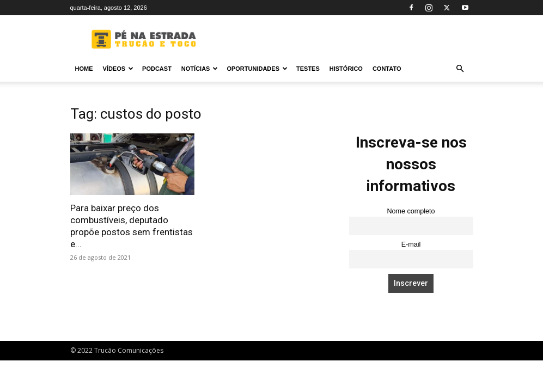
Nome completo (411, 211)
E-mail (411, 244)
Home (84, 69)
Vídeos (118, 69)
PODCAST (157, 69)
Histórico (346, 69)
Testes (308, 69)
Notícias (200, 69)
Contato (387, 69)
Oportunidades (257, 69)
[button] (460, 69)
